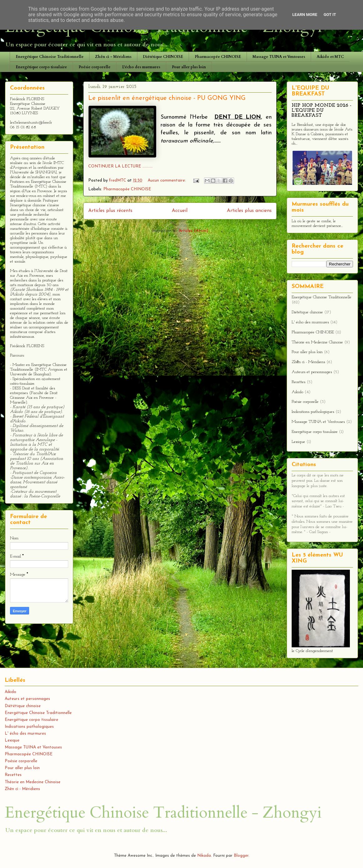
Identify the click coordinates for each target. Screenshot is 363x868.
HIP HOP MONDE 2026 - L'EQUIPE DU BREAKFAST (322, 110)
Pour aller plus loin (189, 67)
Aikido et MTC (330, 57)
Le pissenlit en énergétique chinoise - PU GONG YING (167, 98)
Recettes (299, 382)
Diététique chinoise (307, 312)
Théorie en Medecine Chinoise (317, 342)
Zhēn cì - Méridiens (113, 57)
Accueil (180, 211)
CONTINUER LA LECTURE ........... (120, 166)
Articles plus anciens (249, 211)
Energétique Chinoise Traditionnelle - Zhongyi (163, 813)
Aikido (297, 392)
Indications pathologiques (313, 412)
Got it (330, 15)
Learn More (305, 15)
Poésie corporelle (95, 67)
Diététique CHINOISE (163, 57)
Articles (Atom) (193, 231)
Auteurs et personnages (312, 372)
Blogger (241, 856)
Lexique (298, 442)
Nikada (204, 856)
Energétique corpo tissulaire (41, 67)
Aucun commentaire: (167, 180)
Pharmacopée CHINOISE (218, 57)
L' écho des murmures (310, 322)
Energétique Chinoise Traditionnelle (50, 57)
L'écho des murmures (141, 67)
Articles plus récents (110, 211)
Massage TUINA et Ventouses (279, 57)
